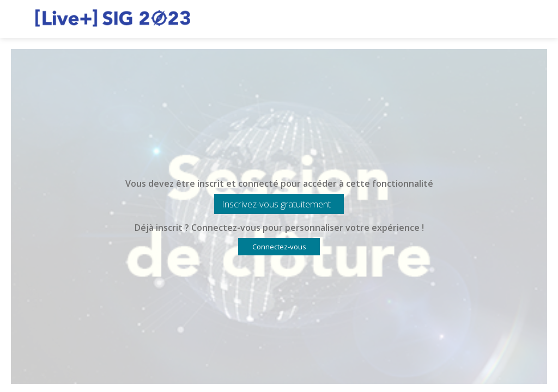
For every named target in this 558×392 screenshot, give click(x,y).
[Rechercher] (512, 19)
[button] (279, 204)
